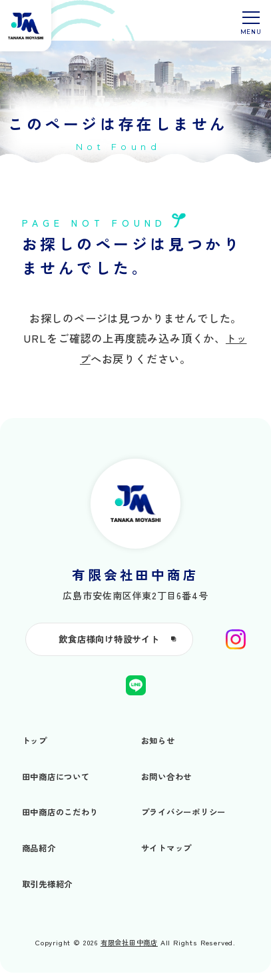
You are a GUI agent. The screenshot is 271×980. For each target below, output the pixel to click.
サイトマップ (169, 854)
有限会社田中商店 (130, 949)
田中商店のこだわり (63, 818)
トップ (36, 747)
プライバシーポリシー (187, 818)
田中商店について (59, 783)
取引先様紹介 (50, 890)
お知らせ (159, 747)
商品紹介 (40, 854)
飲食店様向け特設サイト (135, 645)
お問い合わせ (169, 783)
